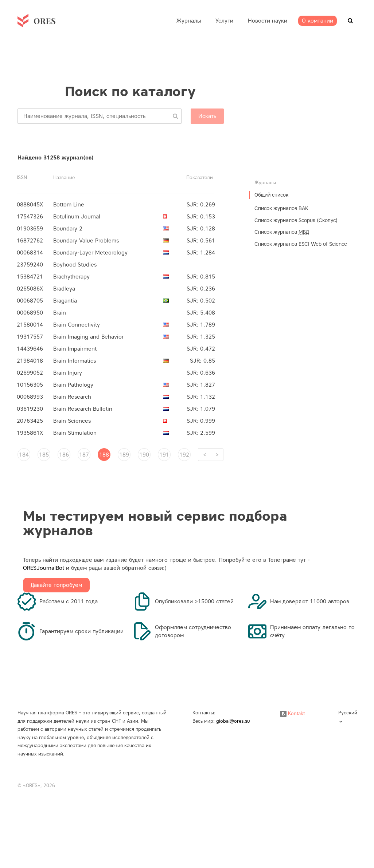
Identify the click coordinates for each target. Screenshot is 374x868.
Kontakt (292, 713)
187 (84, 455)
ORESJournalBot (44, 568)
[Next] (217, 455)
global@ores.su (233, 721)
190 (144, 455)
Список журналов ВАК (281, 208)
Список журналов (282, 232)
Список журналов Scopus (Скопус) (296, 220)
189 (124, 455)
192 (184, 455)
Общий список (271, 195)
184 (24, 455)
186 (64, 455)
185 (44, 455)
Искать (207, 116)
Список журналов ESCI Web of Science (301, 244)
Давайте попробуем (56, 585)
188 (104, 455)
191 (164, 455)
